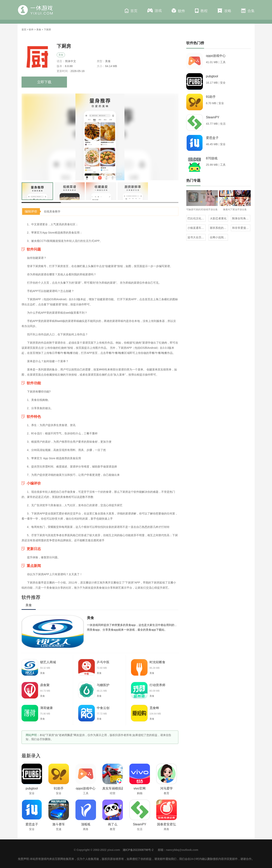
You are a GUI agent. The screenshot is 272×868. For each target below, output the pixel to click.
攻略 (224, 11)
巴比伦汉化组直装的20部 (197, 218)
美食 (39, 30)
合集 (248, 11)
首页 (131, 11)
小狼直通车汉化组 (197, 228)
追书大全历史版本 (197, 237)
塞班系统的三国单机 (219, 228)
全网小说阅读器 (219, 237)
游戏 (155, 11)
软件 (178, 11)
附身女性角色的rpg (241, 218)
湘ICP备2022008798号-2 (138, 850)
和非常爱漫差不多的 (241, 228)
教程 (201, 11)
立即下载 (44, 82)
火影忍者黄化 (218, 218)
